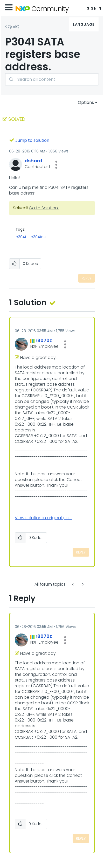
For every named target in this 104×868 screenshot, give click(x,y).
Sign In (94, 8)
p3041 (21, 237)
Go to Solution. (44, 208)
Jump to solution (32, 140)
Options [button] (86, 102)
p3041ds (38, 237)
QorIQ (14, 27)
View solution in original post (43, 518)
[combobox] (52, 79)
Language (84, 24)
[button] (56, 165)
